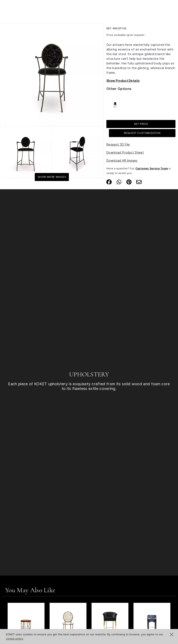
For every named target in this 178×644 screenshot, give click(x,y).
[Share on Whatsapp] (119, 181)
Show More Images (52, 177)
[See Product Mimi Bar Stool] (110, 621)
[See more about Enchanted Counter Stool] (115, 103)
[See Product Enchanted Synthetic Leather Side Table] (26, 621)
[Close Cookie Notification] (172, 634)
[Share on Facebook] (109, 181)
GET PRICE (141, 124)
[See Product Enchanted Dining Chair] (68, 621)
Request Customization (142, 133)
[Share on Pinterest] (129, 181)
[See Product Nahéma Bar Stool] (152, 621)
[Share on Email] (139, 181)
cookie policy (15, 639)
